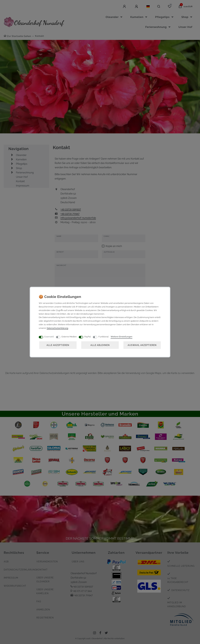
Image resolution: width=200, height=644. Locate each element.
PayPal (88, 336)
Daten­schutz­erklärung (57, 328)
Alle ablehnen (100, 345)
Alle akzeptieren (58, 345)
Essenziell (49, 336)
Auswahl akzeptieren (142, 345)
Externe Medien (69, 336)
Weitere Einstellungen (121, 336)
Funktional (104, 336)
